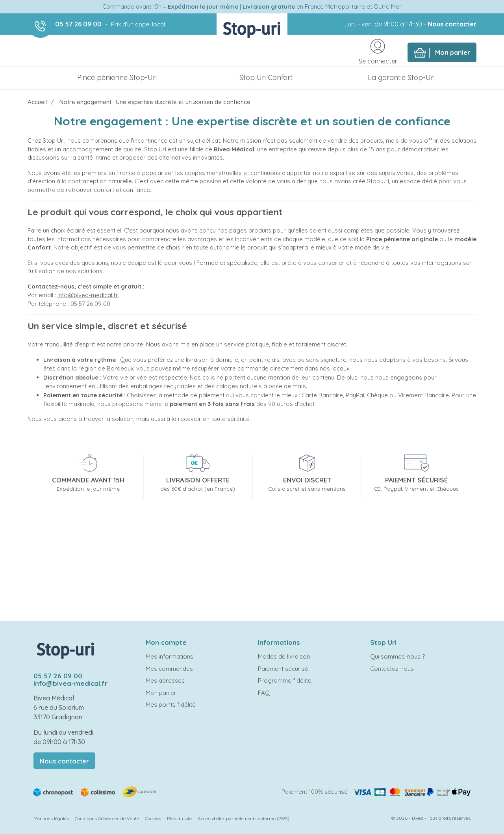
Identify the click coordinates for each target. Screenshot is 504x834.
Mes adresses (165, 680)
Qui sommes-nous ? (397, 656)
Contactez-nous (392, 669)
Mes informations (170, 656)
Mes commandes (169, 669)
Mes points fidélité (171, 705)
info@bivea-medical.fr (88, 295)
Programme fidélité (285, 680)
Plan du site (179, 818)
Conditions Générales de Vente (107, 818)
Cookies (153, 818)
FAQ (264, 693)
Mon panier (161, 693)
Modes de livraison (284, 656)
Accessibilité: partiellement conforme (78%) (244, 818)
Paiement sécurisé (283, 669)
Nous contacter (452, 24)
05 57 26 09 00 (78, 24)
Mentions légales (51, 818)
